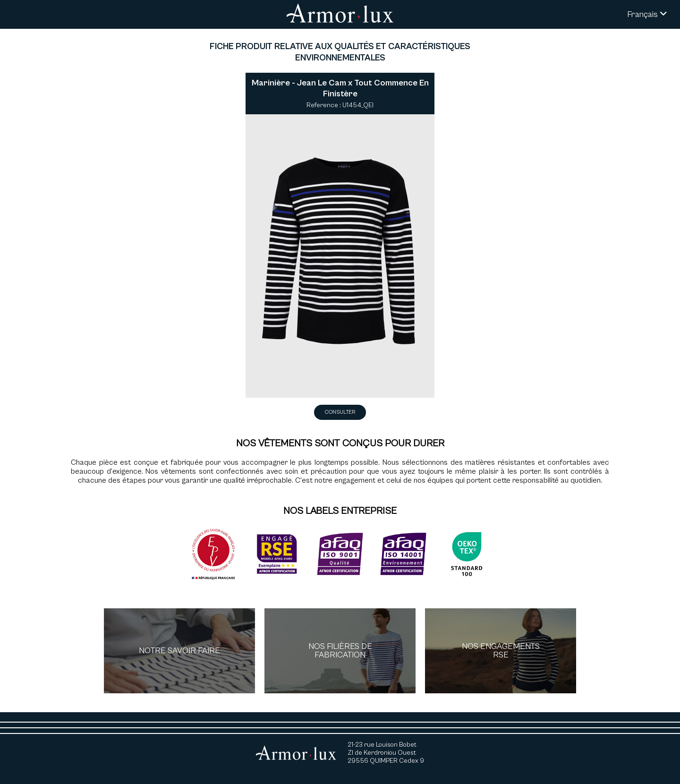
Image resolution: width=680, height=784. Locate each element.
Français (647, 14)
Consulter (340, 412)
